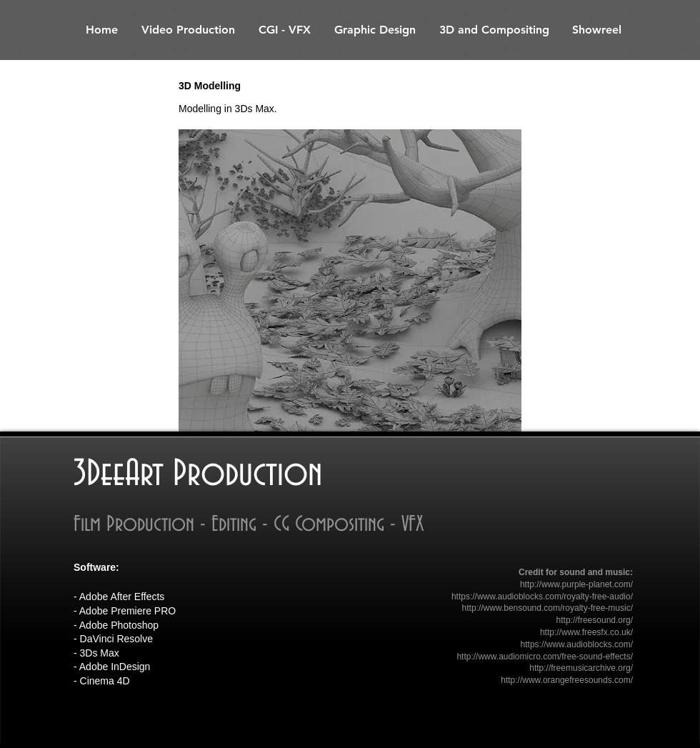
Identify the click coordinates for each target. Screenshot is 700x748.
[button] (350, 280)
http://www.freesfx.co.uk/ (586, 632)
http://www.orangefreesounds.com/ (567, 680)
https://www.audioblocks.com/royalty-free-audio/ (542, 597)
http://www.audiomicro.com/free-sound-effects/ (545, 657)
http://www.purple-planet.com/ (576, 584)
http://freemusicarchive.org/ (581, 668)
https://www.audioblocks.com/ (577, 644)
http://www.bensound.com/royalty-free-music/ (547, 608)
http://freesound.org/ (595, 620)
